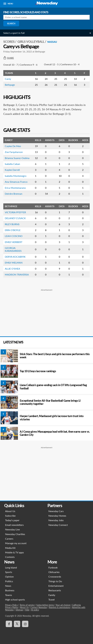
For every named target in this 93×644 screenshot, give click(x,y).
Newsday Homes (57, 516)
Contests (10, 557)
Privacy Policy (11, 605)
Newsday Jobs (56, 520)
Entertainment (56, 586)
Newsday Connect (58, 525)
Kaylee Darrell (12, 170)
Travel (51, 600)
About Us (10, 511)
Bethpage (10, 85)
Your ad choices (63, 605)
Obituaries (54, 572)
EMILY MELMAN (14, 263)
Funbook (53, 567)
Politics (9, 581)
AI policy (35, 610)
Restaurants (55, 590)
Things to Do (55, 581)
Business (10, 590)
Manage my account (16, 543)
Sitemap (19, 610)
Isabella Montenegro (16, 176)
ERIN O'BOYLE (13, 230)
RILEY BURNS (12, 224)
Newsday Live (12, 529)
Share (9, 58)
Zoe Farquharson (14, 152)
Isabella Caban (12, 164)
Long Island (11, 567)
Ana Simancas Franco (16, 182)
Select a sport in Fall (14, 33)
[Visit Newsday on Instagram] (25, 624)
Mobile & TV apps (14, 552)
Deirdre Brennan (14, 194)
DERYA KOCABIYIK (15, 257)
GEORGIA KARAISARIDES (13, 249)
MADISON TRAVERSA (17, 274)
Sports (9, 572)
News (8, 586)
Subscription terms (45, 605)
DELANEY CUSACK (15, 218)
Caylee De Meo (13, 146)
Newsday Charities (15, 534)
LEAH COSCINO (14, 236)
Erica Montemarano (15, 188)
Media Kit (10, 548)
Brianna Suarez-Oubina (17, 158)
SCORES (9, 42)
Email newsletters (14, 525)
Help (27, 610)
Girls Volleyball (31, 42)
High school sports (15, 600)
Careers (9, 539)
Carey (8, 79)
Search (11, 23)
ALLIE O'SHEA (12, 269)
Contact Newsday (39, 607)
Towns (9, 595)
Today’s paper (12, 520)
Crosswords (55, 577)
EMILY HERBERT (14, 242)
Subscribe (10, 516)
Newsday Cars (56, 511)
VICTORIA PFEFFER (15, 212)
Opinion (9, 577)
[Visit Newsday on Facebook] (9, 624)
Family (52, 595)
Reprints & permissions (59, 607)
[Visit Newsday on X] (17, 624)
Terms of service (27, 605)
